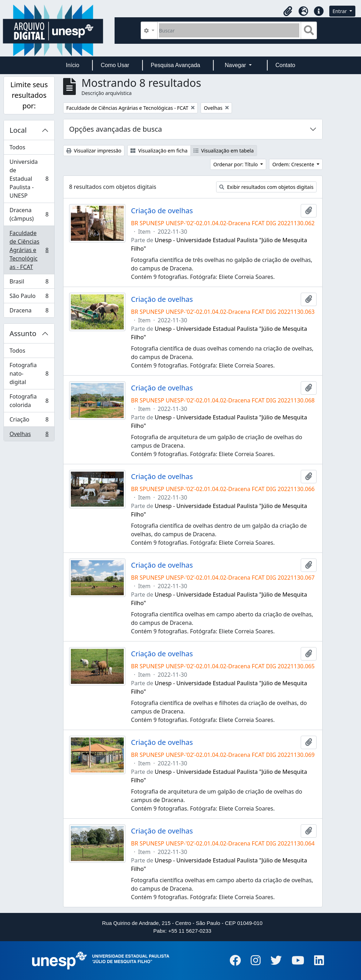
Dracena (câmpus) (29, 214)
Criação (29, 421)
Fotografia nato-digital (29, 374)
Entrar (340, 11)
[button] (288, 11)
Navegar (236, 65)
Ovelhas (29, 435)
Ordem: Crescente (294, 164)
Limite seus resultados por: (29, 95)
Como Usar (115, 65)
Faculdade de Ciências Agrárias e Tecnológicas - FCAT (29, 250)
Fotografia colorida (29, 401)
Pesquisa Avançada (175, 65)
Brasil (29, 283)
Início (73, 65)
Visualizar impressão (94, 151)
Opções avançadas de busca (116, 129)
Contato (285, 65)
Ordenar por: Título (236, 164)
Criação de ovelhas (162, 211)
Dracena (29, 312)
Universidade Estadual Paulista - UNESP (29, 179)
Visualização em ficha (159, 151)
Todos (17, 147)
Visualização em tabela (224, 151)
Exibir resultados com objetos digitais (266, 187)
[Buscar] (229, 30)
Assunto (23, 333)
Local (18, 130)
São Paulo (29, 297)
